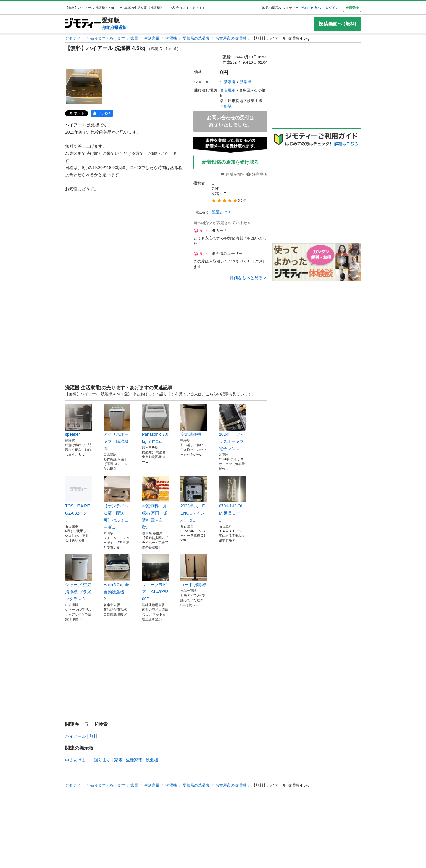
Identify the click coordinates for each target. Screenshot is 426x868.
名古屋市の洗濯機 (231, 38)
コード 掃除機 (194, 571)
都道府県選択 (114, 28)
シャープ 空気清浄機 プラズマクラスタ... (78, 578)
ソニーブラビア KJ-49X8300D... (155, 578)
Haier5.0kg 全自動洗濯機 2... (117, 578)
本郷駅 (226, 106)
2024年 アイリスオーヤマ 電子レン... (232, 427)
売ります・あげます (108, 38)
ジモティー (75, 38)
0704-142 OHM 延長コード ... (232, 499)
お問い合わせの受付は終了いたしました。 (230, 121)
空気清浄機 (194, 420)
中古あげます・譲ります (88, 760)
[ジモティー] (83, 24)
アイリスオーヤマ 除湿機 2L (117, 427)
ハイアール (75, 736)
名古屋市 (228, 90)
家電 (134, 38)
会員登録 (352, 8)
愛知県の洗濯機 (196, 38)
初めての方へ (311, 8)
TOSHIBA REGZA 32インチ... (78, 499)
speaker (78, 420)
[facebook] (102, 113)
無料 (93, 736)
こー (215, 183)
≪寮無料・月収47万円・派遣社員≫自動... (155, 503)
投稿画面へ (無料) (337, 24)
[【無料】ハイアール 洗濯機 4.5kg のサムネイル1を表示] (84, 86)
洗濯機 (171, 38)
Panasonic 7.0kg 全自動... (155, 424)
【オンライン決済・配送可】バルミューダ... (117, 503)
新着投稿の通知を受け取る (230, 162)
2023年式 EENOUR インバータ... (194, 499)
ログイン (332, 8)
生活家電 (152, 38)
